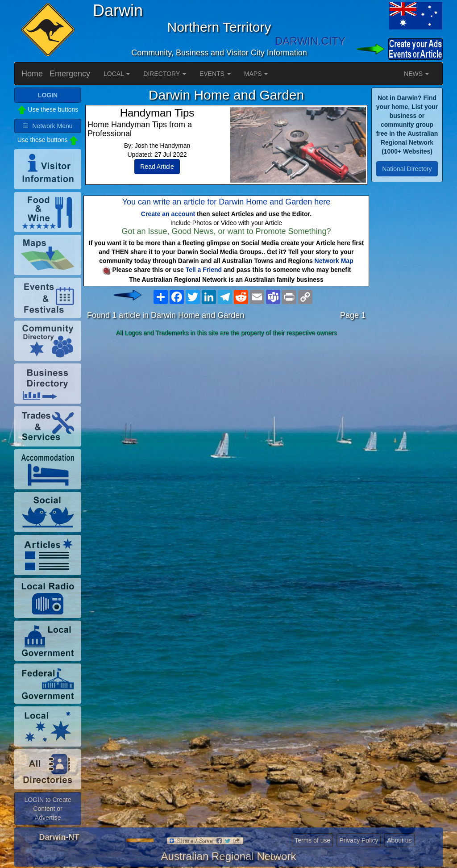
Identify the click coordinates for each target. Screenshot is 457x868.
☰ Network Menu (48, 126)
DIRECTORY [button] (165, 74)
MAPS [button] (256, 74)
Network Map (334, 261)
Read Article (157, 167)
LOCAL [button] (117, 74)
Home (32, 74)
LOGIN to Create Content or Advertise (48, 809)
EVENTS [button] (215, 74)
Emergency (70, 74)
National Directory (407, 169)
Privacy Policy (359, 840)
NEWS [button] (416, 74)
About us (399, 840)
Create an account (168, 214)
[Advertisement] (226, 410)
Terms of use (312, 840)
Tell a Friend (204, 270)
